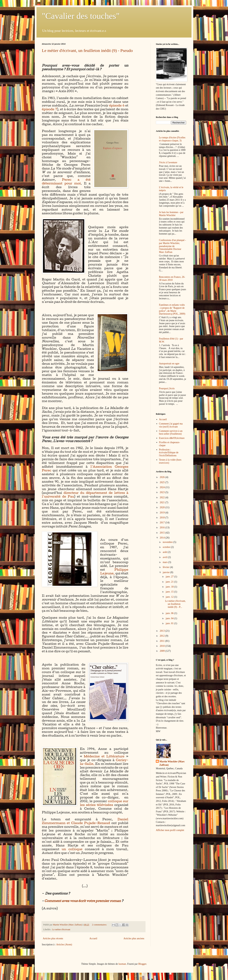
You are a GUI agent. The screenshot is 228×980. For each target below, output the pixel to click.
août (165, 552)
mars (165, 562)
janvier (166, 572)
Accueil (93, 938)
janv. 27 (170, 577)
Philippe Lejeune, (114, 571)
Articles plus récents (53, 938)
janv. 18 (170, 587)
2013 (163, 631)
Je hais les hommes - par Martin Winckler (171, 214)
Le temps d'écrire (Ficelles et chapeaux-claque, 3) (172, 139)
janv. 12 (170, 597)
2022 (163, 497)
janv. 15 (170, 592)
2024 (163, 487)
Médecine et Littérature (104, 756)
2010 (163, 646)
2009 (163, 651)
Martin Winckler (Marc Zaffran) (172, 763)
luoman (122, 964)
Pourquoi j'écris (167, 388)
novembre (168, 542)
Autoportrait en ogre (169, 364)
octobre (167, 547)
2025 (163, 482)
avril (165, 557)
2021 (163, 502)
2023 (163, 492)
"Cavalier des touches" (81, 16)
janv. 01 (170, 623)
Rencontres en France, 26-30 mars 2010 (172, 278)
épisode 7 (50, 109)
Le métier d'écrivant (61, 929)
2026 (163, 477)
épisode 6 (117, 105)
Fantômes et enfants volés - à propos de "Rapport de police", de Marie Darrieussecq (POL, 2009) (172, 309)
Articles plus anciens (134, 938)
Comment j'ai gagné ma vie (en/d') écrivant (171, 425)
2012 (163, 636)
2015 (163, 533)
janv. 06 (170, 613)
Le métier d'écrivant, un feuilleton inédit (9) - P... (175, 604)
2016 (163, 528)
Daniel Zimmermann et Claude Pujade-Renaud (85, 821)
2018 (163, 518)
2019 (163, 513)
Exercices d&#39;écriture (172, 438)
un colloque (72, 849)
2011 (163, 641)
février (166, 567)
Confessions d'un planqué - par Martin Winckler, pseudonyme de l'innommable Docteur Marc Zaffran (173, 246)
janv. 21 (170, 582)
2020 (163, 507)
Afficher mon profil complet (170, 830)
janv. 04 (170, 618)
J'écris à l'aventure (168, 162)
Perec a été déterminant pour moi (66, 181)
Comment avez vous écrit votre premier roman (83, 901)
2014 (163, 538)
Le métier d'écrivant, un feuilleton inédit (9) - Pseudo (87, 51)
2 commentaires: (100, 925)
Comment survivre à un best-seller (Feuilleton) (171, 432)
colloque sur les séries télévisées (104, 803)
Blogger (142, 964)
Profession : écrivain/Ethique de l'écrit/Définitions (169, 453)
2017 (163, 523)
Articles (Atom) (64, 945)
